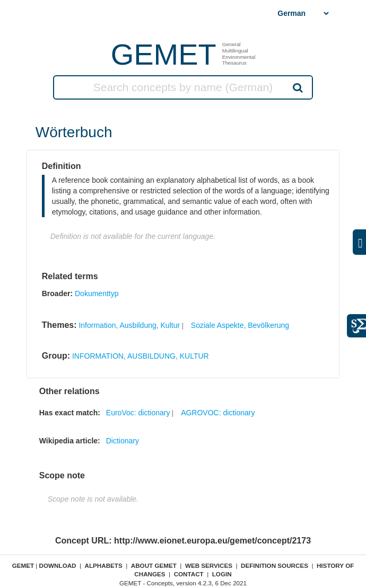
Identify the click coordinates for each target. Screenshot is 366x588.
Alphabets (104, 565)
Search (297, 87)
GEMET (164, 54)
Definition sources (274, 565)
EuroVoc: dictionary (138, 413)
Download (58, 565)
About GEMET (154, 565)
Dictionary (123, 441)
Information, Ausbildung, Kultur (129, 325)
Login (222, 574)
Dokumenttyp (97, 293)
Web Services (209, 565)
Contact (189, 574)
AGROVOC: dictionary (218, 413)
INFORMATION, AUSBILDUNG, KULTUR (141, 356)
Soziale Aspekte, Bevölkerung (240, 325)
